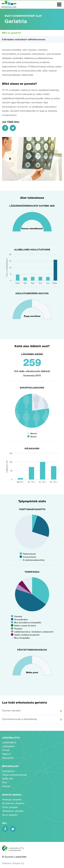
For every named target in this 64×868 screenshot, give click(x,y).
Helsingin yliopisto (12, 799)
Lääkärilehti (8, 746)
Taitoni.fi (6, 754)
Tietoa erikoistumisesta (14, 775)
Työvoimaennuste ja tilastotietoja (19, 719)
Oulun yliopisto (10, 807)
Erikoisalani (9, 4)
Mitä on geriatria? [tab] (12, 33)
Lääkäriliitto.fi (9, 742)
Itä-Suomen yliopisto (13, 803)
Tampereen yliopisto (13, 811)
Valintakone (8, 771)
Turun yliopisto (10, 815)
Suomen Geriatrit (11, 710)
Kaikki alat (8, 778)
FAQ (4, 782)
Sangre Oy (18, 863)
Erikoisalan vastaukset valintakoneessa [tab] (24, 39)
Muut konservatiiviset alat (23, 16)
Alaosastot (8, 758)
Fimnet (6, 750)
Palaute (6, 786)
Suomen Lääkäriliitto (15, 848)
